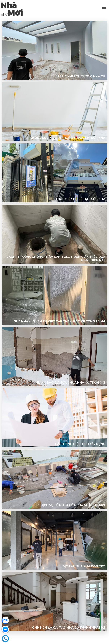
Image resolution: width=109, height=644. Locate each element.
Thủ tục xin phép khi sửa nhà (80, 199)
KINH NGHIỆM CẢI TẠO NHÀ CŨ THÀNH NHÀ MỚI (68, 628)
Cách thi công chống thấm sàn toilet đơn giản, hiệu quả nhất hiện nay (56, 259)
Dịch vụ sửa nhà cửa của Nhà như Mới (73, 505)
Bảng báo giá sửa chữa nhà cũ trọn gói (71, 383)
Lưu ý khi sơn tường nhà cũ (82, 76)
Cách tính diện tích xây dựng (80, 444)
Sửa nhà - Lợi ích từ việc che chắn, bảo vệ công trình (60, 321)
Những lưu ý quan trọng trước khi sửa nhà (68, 138)
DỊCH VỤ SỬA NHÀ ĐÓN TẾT (84, 566)
